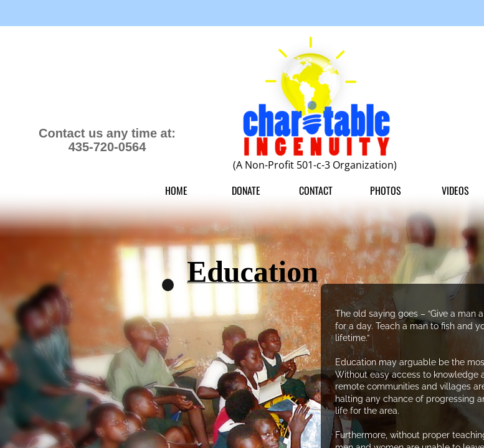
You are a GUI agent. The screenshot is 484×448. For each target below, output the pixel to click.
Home (176, 190)
